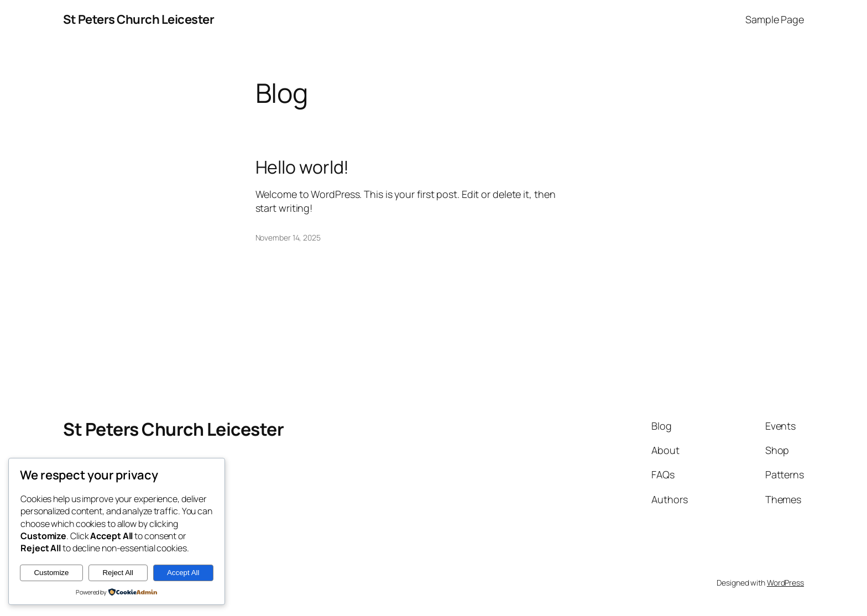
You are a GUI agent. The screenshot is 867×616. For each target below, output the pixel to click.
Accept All (183, 573)
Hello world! (302, 167)
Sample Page (775, 19)
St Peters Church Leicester (139, 19)
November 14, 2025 (288, 237)
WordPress (785, 583)
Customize (51, 573)
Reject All (118, 573)
